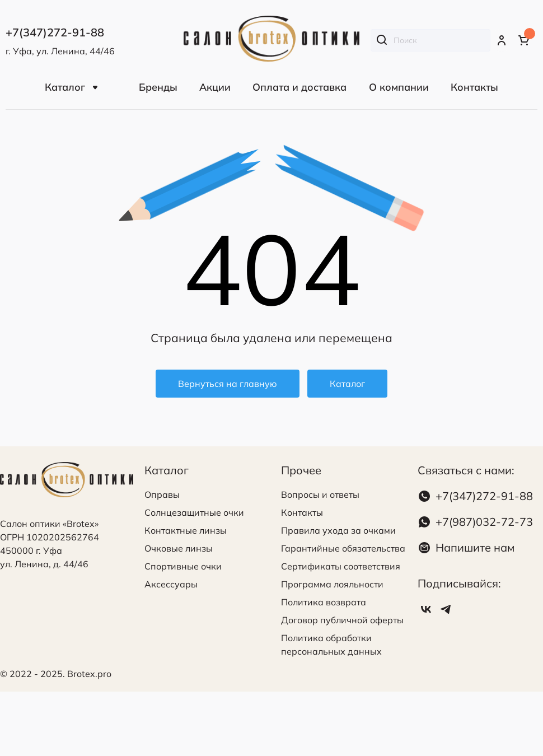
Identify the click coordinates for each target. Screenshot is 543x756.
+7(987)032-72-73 (484, 522)
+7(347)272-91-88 (484, 496)
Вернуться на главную (228, 384)
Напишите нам (475, 547)
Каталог (347, 384)
